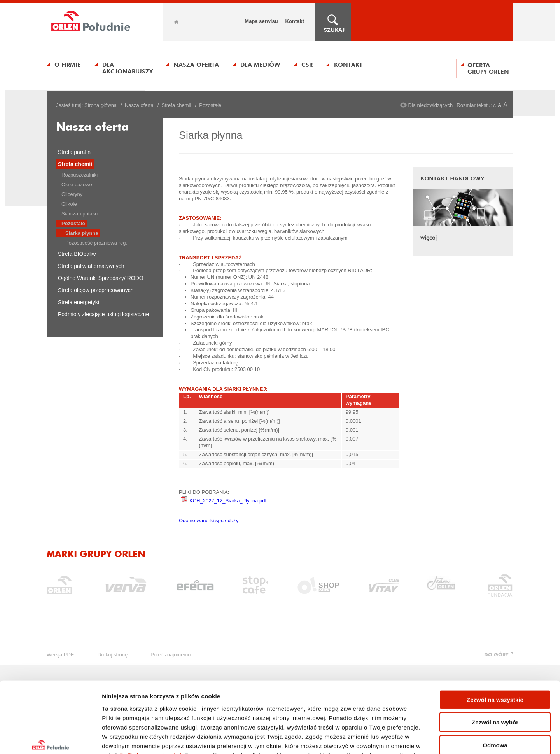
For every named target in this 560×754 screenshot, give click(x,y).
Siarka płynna (82, 233)
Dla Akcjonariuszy (128, 68)
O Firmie (68, 65)
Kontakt (295, 21)
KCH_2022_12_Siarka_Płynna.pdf (224, 501)
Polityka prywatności (150, 698)
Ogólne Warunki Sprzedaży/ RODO (101, 278)
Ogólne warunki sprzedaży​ (209, 520)
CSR (307, 65)
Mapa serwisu (261, 21)
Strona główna (101, 105)
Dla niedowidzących (430, 105)
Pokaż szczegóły (415, 739)
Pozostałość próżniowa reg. (96, 243)
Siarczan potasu (80, 214)
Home (176, 22)
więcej (429, 238)
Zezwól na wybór (495, 665)
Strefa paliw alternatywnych (91, 266)
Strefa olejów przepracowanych (96, 290)
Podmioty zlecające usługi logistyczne (103, 314)
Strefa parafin (74, 152)
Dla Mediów (260, 65)
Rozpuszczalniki (80, 175)
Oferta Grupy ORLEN (488, 68)
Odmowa (495, 688)
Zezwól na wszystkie (495, 642)
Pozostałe (73, 223)
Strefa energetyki (79, 302)
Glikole (69, 204)
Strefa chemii (177, 105)
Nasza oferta (196, 65)
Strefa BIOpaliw (77, 254)
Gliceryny (72, 194)
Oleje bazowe (77, 185)
